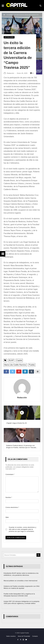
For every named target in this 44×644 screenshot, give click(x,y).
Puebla (32, 365)
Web (7, 517)
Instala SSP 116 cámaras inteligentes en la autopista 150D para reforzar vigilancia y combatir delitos (21, 602)
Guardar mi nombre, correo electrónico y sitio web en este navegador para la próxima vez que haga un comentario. (22, 529)
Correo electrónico (12, 507)
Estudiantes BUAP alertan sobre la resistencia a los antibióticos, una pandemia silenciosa (21, 574)
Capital (19, 360)
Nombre (9, 497)
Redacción (22, 398)
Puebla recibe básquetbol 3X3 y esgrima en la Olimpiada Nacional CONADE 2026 (19, 595)
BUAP (11, 360)
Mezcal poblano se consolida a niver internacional (20, 581)
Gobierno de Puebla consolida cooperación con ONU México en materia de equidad (22, 587)
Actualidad (10, 15)
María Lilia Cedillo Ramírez (15, 365)
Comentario (10, 474)
